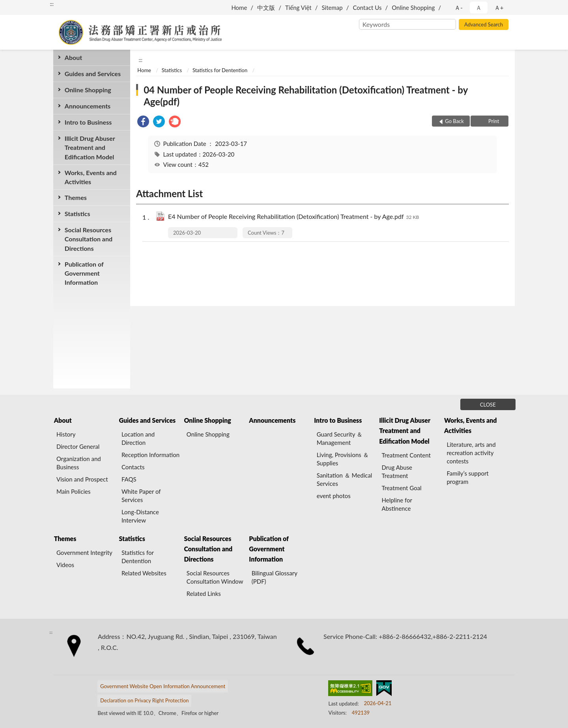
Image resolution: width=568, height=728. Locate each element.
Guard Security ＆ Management (340, 438)
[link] (143, 122)
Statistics (78, 214)
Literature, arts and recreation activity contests (471, 453)
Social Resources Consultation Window (215, 577)
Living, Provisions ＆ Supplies (343, 459)
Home (239, 7)
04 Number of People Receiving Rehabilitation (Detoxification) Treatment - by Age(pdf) (306, 96)
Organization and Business (79, 463)
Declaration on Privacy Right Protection (145, 700)
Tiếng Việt (298, 7)
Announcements (88, 106)
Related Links (204, 594)
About (73, 57)
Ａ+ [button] (499, 7)
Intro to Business (88, 122)
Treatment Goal (402, 488)
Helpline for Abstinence (397, 504)
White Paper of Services (141, 496)
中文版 (266, 7)
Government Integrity (84, 553)
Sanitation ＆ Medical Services (345, 479)
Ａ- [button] (459, 7)
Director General (78, 446)
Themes (76, 197)
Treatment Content (406, 455)
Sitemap (332, 7)
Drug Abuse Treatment (397, 471)
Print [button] (493, 121)
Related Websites (144, 573)
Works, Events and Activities (91, 177)
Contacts (133, 467)
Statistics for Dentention (220, 70)
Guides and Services (93, 74)
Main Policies (73, 491)
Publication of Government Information (84, 273)
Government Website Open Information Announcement (163, 686)
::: (52, 4)
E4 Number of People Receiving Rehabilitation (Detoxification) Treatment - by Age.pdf (293, 217)
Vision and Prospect (82, 479)
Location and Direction (138, 438)
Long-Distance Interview (140, 516)
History (66, 434)
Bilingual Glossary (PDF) (275, 577)
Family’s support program (467, 477)
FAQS (129, 479)
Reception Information (150, 455)
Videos (65, 565)
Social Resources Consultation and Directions (89, 239)
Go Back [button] (454, 121)
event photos (334, 496)
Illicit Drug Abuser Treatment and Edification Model (90, 147)
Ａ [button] (479, 7)
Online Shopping (413, 7)
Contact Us (367, 7)
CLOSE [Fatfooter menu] (488, 405)
